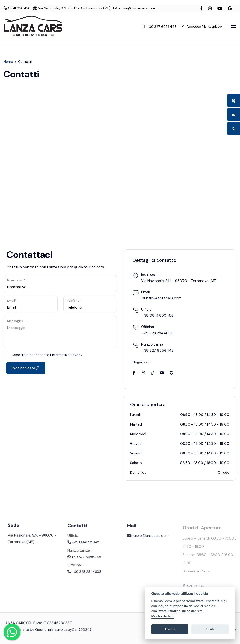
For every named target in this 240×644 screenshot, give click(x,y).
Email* (12, 301)
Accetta (170, 629)
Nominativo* (16, 280)
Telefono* (74, 301)
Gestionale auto (49, 632)
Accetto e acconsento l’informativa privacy (43, 355)
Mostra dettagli (163, 616)
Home (8, 62)
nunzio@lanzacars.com (134, 8)
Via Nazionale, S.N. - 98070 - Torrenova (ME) (72, 8)
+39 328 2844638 (84, 575)
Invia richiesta (26, 368)
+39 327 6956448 (159, 27)
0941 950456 (17, 8)
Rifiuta (210, 629)
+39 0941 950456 (84, 545)
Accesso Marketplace (201, 26)
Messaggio (15, 321)
